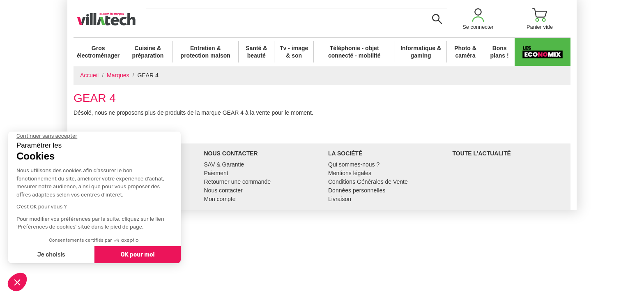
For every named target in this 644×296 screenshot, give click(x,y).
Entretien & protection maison (206, 52)
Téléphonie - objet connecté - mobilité (354, 52)
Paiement (216, 173)
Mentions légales (350, 173)
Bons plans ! (500, 52)
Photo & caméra (465, 52)
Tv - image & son (294, 52)
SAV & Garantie (224, 164)
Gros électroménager (98, 52)
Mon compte (220, 199)
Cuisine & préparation (148, 52)
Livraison (340, 199)
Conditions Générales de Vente (368, 182)
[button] (478, 19)
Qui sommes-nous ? (354, 164)
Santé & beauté (256, 52)
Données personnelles (357, 190)
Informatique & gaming (421, 52)
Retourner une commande (238, 182)
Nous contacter (223, 190)
